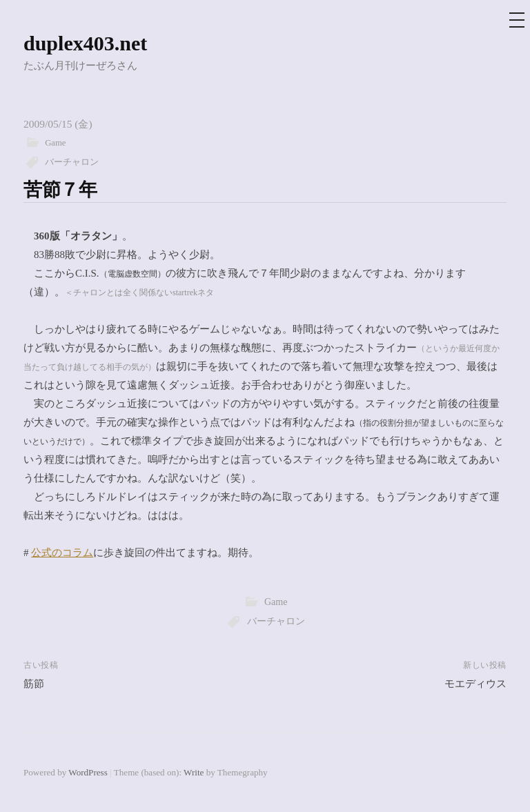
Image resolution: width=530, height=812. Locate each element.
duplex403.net (85, 43)
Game (55, 143)
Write (194, 772)
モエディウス (475, 684)
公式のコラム (62, 553)
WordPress (88, 772)
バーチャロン (72, 162)
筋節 (34, 684)
